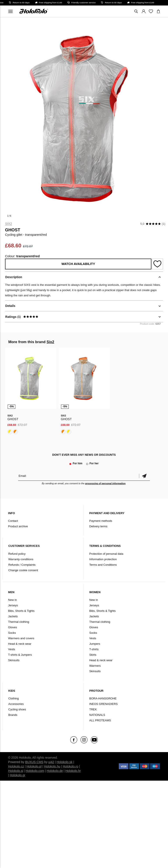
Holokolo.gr (18, 775)
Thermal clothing (19, 622)
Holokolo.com (35, 771)
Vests (12, 649)
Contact (13, 521)
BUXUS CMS (34, 762)
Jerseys (13, 605)
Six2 (9, 224)
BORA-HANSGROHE (103, 698)
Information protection (103, 559)
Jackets (13, 616)
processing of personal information (105, 483)
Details (10, 306)
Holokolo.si (16, 771)
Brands (13, 715)
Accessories (16, 704)
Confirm (144, 476)
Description (14, 277)
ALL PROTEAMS (100, 720)
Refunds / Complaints (22, 565)
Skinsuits (14, 660)
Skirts (93, 655)
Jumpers (95, 644)
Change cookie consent (23, 570)
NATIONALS (97, 715)
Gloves (12, 627)
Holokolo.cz (16, 766)
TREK (93, 709)
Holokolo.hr (73, 771)
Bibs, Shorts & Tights (21, 611)
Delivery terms (98, 526)
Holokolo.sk (65, 762)
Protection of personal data (106, 554)
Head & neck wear (20, 644)
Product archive (18, 526)
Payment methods (101, 521)
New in (12, 600)
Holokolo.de (55, 771)
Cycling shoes (17, 709)
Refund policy (17, 554)
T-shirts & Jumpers (20, 655)
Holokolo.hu (52, 766)
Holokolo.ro (71, 766)
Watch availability (78, 264)
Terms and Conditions (103, 565)
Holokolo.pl (34, 766)
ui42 (51, 762)
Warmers (95, 666)
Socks (12, 633)
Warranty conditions (21, 559)
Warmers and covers (21, 638)
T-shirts (94, 649)
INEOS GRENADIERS (103, 704)
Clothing (14, 698)
